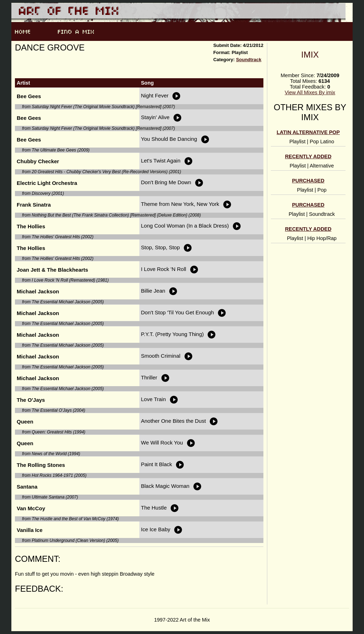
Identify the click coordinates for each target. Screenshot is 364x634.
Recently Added (308, 156)
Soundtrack (249, 60)
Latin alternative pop (308, 132)
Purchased (308, 181)
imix (310, 55)
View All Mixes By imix (310, 92)
